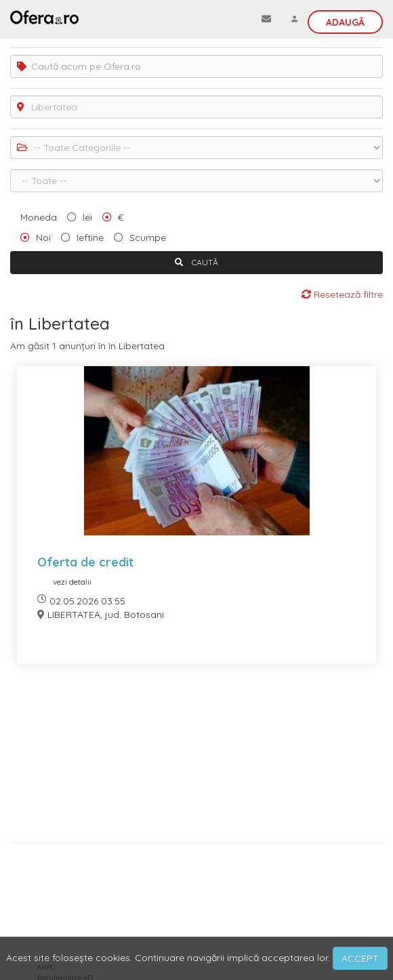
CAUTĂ (196, 262)
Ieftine (90, 238)
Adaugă (345, 22)
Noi (43, 238)
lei (87, 217)
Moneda (39, 217)
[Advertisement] (196, 758)
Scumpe (148, 238)
